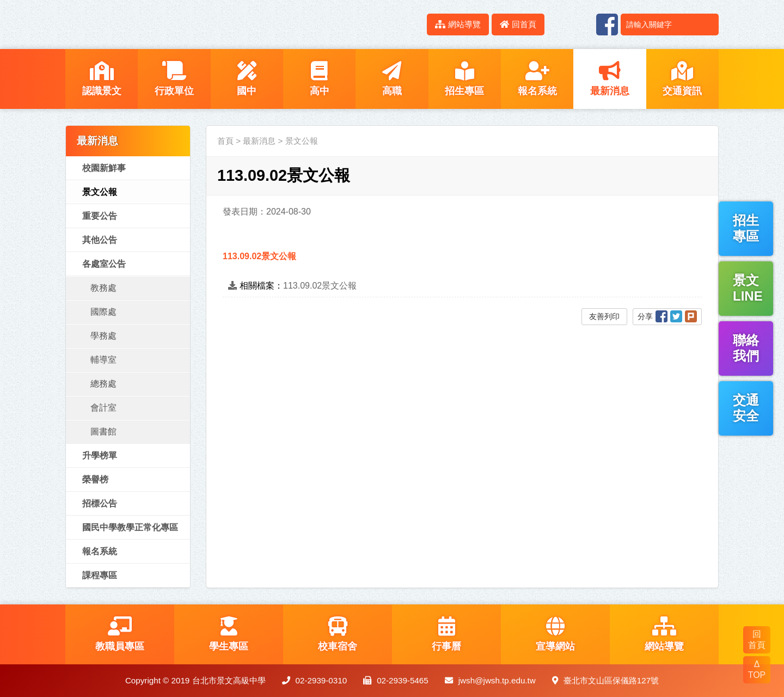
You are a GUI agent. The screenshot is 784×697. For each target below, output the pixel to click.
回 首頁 (757, 640)
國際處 (103, 312)
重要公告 (100, 216)
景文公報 (100, 192)
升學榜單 (100, 456)
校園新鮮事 (104, 168)
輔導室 (103, 360)
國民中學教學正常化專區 (130, 527)
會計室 (103, 408)
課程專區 (100, 575)
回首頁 (518, 24)
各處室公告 (104, 264)
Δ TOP (757, 670)
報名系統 (100, 551)
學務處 (103, 336)
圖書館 (103, 432)
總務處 (103, 384)
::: (412, 24)
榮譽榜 (95, 479)
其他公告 (100, 240)
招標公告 (100, 503)
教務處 (103, 288)
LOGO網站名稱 (158, 25)
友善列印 (604, 316)
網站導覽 (458, 24)
